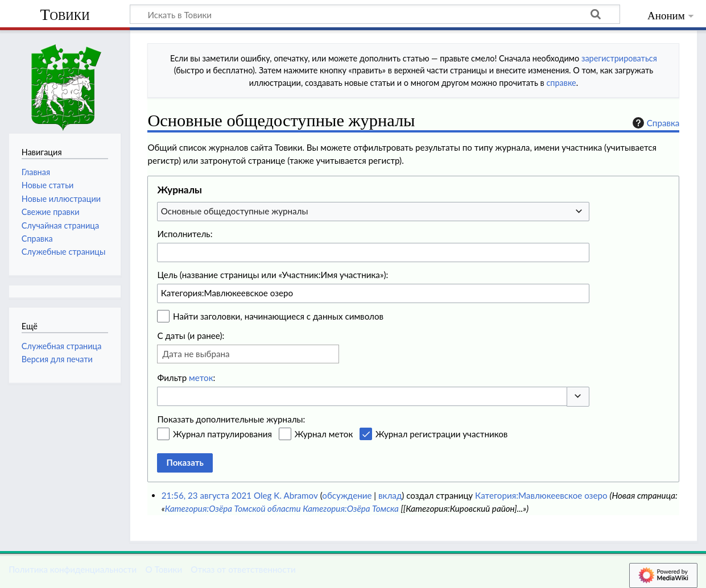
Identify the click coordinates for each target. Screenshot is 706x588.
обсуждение (347, 495)
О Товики (164, 569)
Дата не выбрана (196, 354)
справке (561, 83)
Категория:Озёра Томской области (233, 508)
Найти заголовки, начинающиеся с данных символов (278, 316)
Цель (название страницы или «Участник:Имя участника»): (273, 275)
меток (201, 378)
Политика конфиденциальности (73, 569)
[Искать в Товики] (375, 14)
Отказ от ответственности (243, 569)
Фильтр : (186, 378)
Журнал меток (324, 434)
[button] (578, 397)
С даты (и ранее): (191, 336)
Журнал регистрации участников (441, 434)
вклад (390, 495)
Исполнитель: (185, 234)
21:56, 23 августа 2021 (207, 495)
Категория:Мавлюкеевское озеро (541, 495)
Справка (655, 123)
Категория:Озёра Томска (351, 508)
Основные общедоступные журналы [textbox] (235, 211)
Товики (65, 15)
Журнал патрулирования (222, 434)
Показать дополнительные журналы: (231, 419)
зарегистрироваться (619, 58)
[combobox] (373, 212)
